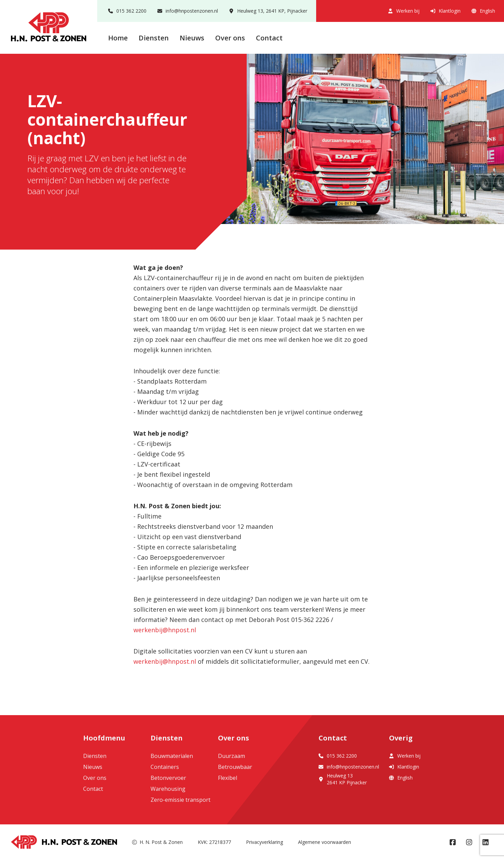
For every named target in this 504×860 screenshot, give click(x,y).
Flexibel (228, 778)
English (483, 11)
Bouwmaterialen (172, 756)
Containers (165, 767)
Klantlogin (445, 11)
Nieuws (192, 38)
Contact (269, 38)
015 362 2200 (127, 11)
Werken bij (404, 11)
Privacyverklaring (264, 842)
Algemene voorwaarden (325, 842)
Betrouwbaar (235, 767)
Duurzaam (231, 756)
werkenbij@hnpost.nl (165, 630)
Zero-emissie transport (180, 800)
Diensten (154, 38)
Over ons (230, 38)
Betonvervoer (168, 778)
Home (118, 38)
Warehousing (168, 789)
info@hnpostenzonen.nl (188, 11)
